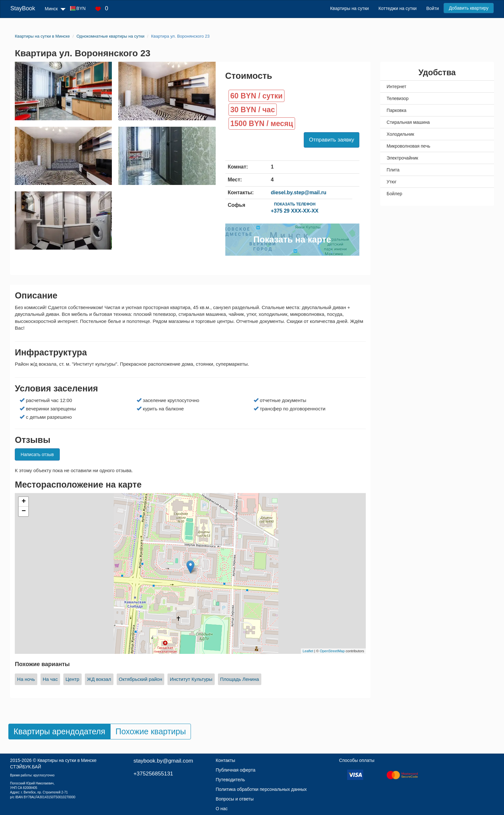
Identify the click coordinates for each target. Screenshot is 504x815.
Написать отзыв (37, 454)
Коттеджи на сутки (397, 8)
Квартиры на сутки (349, 8)
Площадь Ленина (240, 679)
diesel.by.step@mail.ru (298, 192)
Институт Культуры (191, 679)
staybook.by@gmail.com (163, 761)
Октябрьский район (141, 679)
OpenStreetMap (332, 651)
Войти (432, 8)
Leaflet (308, 651)
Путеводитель (230, 780)
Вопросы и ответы (235, 799)
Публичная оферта (236, 770)
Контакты (225, 760)
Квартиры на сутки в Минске (67, 760)
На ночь (26, 679)
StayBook (23, 8)
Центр (72, 679)
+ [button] (24, 502)
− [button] (24, 511)
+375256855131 (153, 774)
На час (50, 679)
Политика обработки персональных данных (261, 789)
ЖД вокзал (99, 679)
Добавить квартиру (468, 8)
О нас (222, 809)
